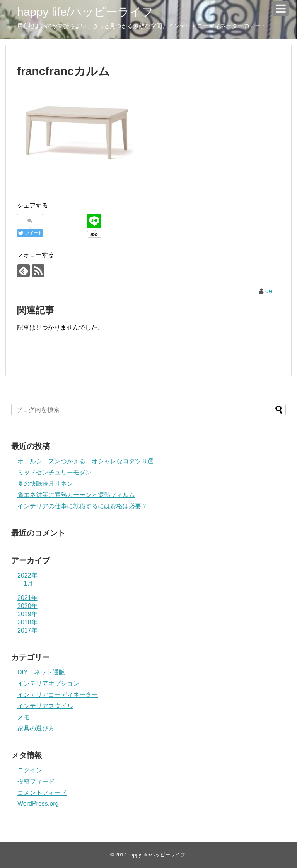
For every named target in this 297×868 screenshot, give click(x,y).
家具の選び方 (36, 728)
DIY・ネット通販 (41, 672)
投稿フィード (36, 781)
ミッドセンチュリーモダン (55, 472)
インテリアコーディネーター (58, 695)
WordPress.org (38, 804)
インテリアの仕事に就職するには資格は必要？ (82, 506)
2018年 (27, 622)
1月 (28, 584)
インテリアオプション (48, 683)
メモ (24, 717)
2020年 (27, 606)
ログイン (30, 770)
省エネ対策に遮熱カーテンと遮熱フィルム (76, 495)
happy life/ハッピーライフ (85, 12)
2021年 (27, 598)
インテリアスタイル (45, 706)
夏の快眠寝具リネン (45, 484)
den (271, 291)
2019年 (27, 614)
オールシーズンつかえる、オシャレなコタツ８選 (85, 461)
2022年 (27, 575)
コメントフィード (42, 793)
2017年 (27, 630)
